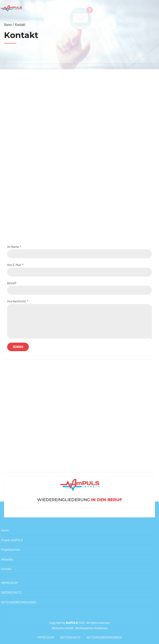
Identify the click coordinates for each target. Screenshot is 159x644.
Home (5, 530)
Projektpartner (11, 550)
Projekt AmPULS (12, 540)
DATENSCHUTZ (11, 592)
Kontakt (6, 569)
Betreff (79, 288)
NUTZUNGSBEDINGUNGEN (19, 602)
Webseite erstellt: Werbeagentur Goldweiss (80, 628)
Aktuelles (7, 559)
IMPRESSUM (9, 583)
